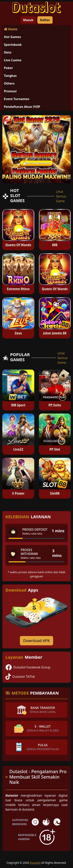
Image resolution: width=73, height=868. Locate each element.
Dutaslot (35, 863)
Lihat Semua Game (61, 196)
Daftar (45, 20)
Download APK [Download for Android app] (37, 641)
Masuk (28, 20)
